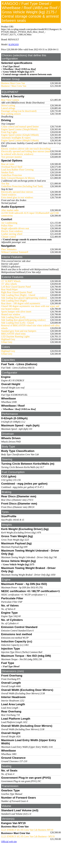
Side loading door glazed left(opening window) (23, 320)
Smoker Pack (7, 172)
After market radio (10, 210)
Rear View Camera (10, 100)
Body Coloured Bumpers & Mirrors (18, 178)
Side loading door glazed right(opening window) (24, 298)
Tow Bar (5, 184)
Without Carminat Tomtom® (15, 252)
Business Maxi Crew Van (13, 83)
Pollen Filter (7, 226)
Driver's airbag (8, 105)
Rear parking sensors (11, 114)
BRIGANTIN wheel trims (13, 334)
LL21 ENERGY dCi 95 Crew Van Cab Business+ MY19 (28, 836)
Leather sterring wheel (12, 234)
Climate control (9, 237)
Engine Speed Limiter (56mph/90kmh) (19, 129)
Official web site (9, 842)
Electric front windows (12, 231)
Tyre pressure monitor (12, 157)
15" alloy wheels (9, 284)
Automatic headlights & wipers (16, 138)
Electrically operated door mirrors (17, 192)
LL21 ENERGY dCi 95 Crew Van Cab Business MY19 (27, 830)
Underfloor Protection (12, 175)
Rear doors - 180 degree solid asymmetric (21, 303)
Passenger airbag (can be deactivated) (19, 111)
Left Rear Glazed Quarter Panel (16, 287)
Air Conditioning (9, 223)
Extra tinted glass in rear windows (17, 197)
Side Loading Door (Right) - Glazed (18, 295)
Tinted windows (9, 195)
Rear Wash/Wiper (9, 289)
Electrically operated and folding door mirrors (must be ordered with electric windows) (26, 153)
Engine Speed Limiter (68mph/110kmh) (20, 140)
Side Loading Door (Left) (13, 317)
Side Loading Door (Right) (14, 301)
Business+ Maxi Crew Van (14, 86)
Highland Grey (8, 339)
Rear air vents (8, 164)
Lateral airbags (8, 108)
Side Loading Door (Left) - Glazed (18, 323)
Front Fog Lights (9, 132)
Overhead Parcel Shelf (12, 167)
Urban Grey (7, 342)
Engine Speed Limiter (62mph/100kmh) (20, 135)
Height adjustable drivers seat (15, 228)
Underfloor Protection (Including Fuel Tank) (22, 186)
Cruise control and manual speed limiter (20, 127)
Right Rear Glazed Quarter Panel (17, 292)
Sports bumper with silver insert (16, 312)
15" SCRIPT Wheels (11, 281)
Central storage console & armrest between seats (27, 74)
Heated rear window (11, 314)
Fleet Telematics (9, 249)
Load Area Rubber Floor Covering (17, 170)
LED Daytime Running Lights (15, 336)
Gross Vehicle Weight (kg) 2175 (19, 72)
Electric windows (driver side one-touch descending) (26, 149)
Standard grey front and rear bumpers (19, 331)
